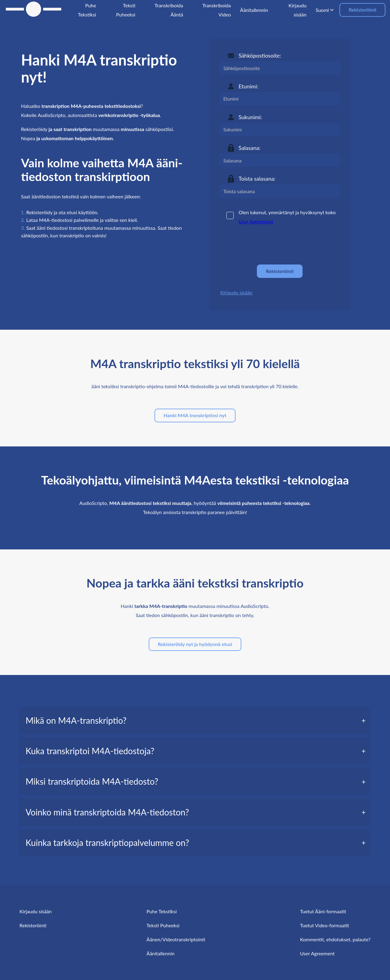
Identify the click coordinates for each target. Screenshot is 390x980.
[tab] (195, 720)
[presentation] (265, 245)
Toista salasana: (257, 179)
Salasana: (250, 148)
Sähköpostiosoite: (260, 55)
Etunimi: (248, 86)
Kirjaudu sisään (236, 292)
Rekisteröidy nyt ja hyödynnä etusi (195, 644)
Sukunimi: (250, 117)
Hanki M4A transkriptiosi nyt (195, 415)
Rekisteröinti (362, 10)
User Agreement (256, 221)
